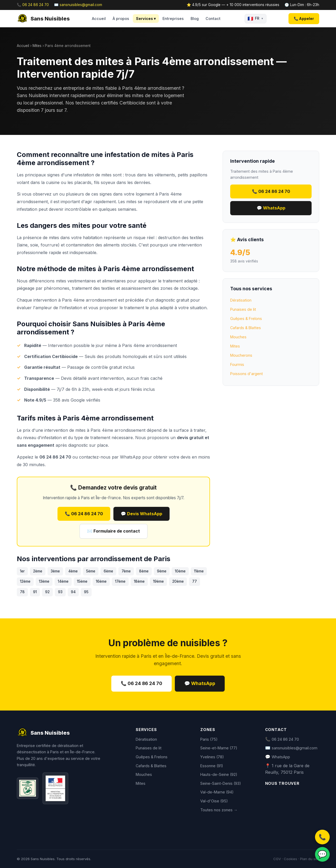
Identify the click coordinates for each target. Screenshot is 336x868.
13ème (44, 581)
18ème (139, 581)
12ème (25, 581)
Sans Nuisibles (43, 19)
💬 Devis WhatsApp (141, 514)
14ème (63, 581)
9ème (162, 571)
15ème (82, 581)
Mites (37, 46)
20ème (178, 581)
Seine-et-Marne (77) (219, 748)
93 (60, 592)
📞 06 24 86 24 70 (33, 5)
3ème (55, 571)
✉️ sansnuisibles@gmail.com (78, 5)
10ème (180, 571)
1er (22, 571)
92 (47, 592)
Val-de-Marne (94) (217, 792)
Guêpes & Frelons (246, 319)
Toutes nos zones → (219, 810)
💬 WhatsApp (271, 208)
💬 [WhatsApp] (322, 854)
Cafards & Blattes (246, 328)
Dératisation (241, 300)
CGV (277, 859)
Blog (195, 19)
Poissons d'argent (246, 374)
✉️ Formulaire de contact (114, 531)
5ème (91, 571)
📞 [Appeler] (322, 837)
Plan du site (310, 859)
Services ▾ (146, 19)
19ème (158, 581)
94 (73, 592)
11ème (199, 571)
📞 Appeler (304, 19)
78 (22, 592)
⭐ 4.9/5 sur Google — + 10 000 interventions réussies (233, 5)
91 (35, 592)
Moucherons (241, 355)
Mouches (238, 337)
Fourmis (237, 364)
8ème (144, 571)
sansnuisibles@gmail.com (295, 748)
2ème (38, 571)
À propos (121, 19)
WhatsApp (130, 457)
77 (195, 581)
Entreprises (173, 19)
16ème (101, 581)
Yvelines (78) (212, 757)
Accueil (99, 19)
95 (86, 592)
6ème (108, 571)
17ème (120, 581)
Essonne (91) (212, 766)
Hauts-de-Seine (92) (219, 774)
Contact (213, 19)
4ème (73, 571)
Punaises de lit (243, 309)
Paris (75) (209, 739)
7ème (126, 571)
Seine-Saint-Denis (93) (221, 783)
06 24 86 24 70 (285, 739)
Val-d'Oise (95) (214, 801)
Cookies (290, 859)
